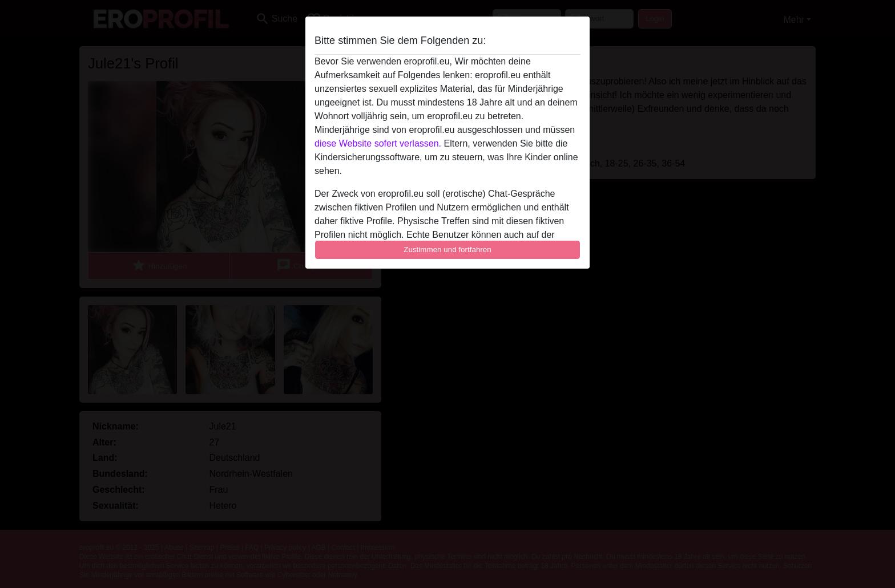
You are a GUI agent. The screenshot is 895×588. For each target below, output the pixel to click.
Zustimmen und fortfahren (447, 250)
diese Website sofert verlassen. (378, 143)
